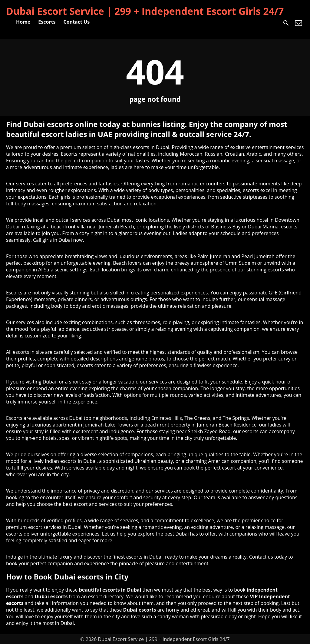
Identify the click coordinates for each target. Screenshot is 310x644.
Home (23, 22)
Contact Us (77, 22)
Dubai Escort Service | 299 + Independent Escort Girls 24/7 (145, 11)
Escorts (47, 22)
